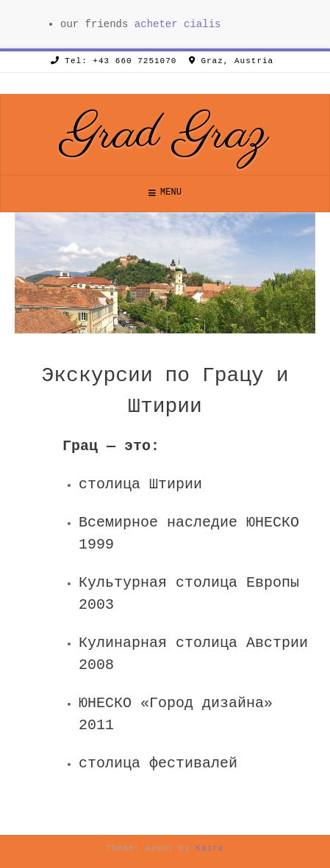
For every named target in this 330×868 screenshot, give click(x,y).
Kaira (209, 848)
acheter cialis (178, 24)
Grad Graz (165, 134)
